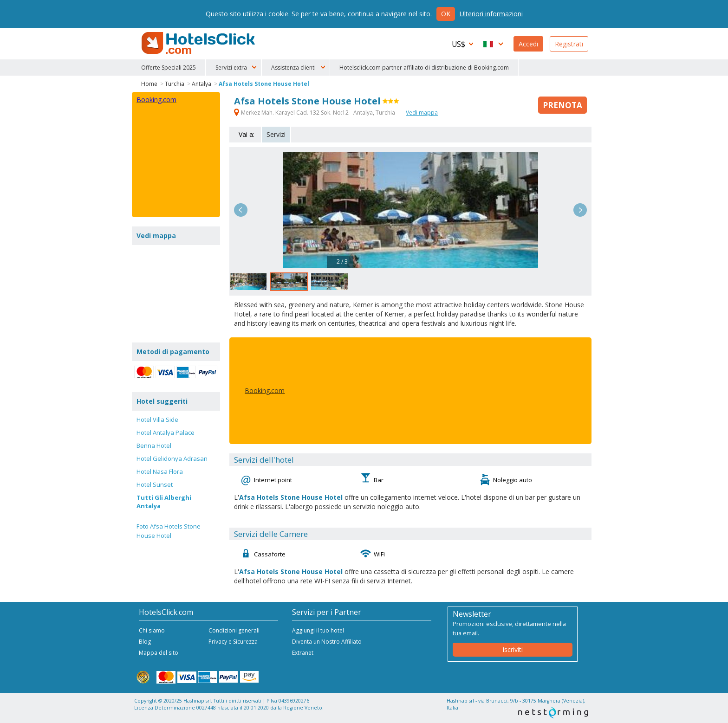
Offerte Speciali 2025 (169, 68)
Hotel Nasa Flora (160, 471)
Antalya (201, 84)
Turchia (175, 84)
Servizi (276, 134)
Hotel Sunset (155, 484)
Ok (446, 14)
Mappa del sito (159, 653)
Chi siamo (152, 630)
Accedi (528, 44)
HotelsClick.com (199, 43)
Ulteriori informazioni (491, 14)
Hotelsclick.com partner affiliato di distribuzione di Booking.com (424, 68)
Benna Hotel (154, 445)
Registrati (569, 44)
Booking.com (265, 391)
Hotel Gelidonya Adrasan (172, 458)
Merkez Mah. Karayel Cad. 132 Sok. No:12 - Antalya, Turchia (315, 113)
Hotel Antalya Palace (166, 433)
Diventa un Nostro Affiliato (327, 642)
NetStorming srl (553, 713)
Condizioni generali (234, 630)
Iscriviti (513, 649)
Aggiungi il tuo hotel (318, 630)
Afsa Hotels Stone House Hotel (264, 84)
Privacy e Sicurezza (233, 642)
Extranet (303, 653)
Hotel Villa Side (157, 420)
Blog (145, 642)
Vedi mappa (422, 113)
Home (149, 84)
